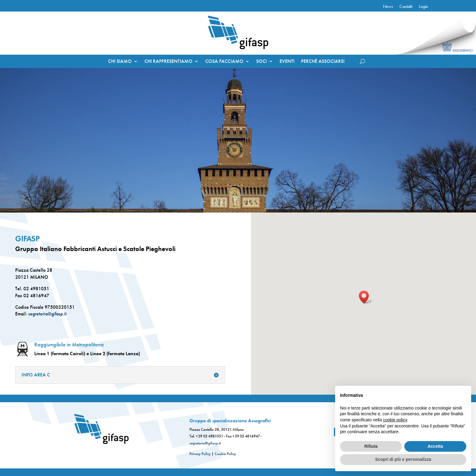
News (388, 7)
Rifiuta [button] (371, 446)
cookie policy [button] (395, 420)
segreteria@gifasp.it (47, 314)
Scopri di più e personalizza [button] (403, 459)
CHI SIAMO (120, 62)
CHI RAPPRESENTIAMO (168, 62)
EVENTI (287, 62)
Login (423, 7)
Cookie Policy (225, 454)
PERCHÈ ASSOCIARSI (323, 62)
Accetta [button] (435, 446)
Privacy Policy (200, 454)
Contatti (406, 7)
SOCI (262, 62)
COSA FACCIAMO (224, 62)
